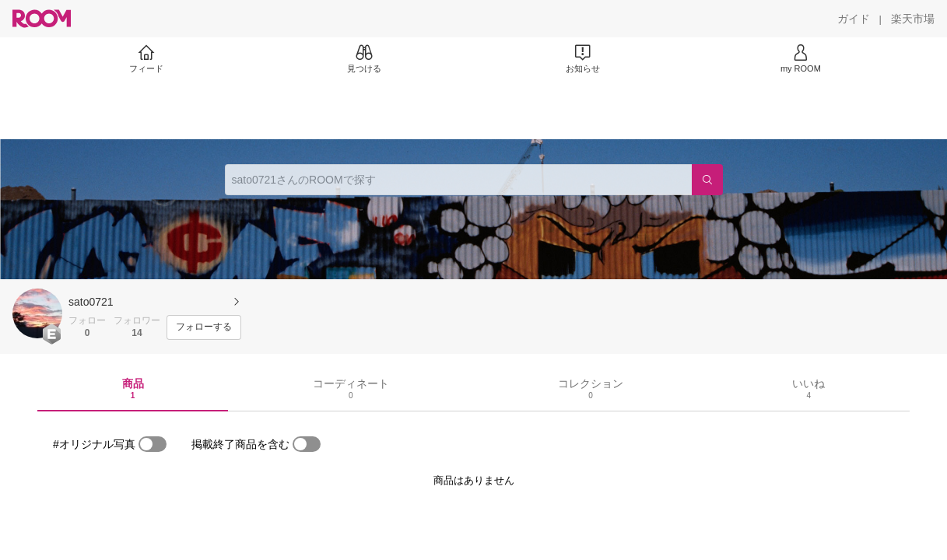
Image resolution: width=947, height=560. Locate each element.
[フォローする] (204, 327)
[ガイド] (854, 19)
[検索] (707, 180)
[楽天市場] (913, 19)
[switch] (153, 444)
